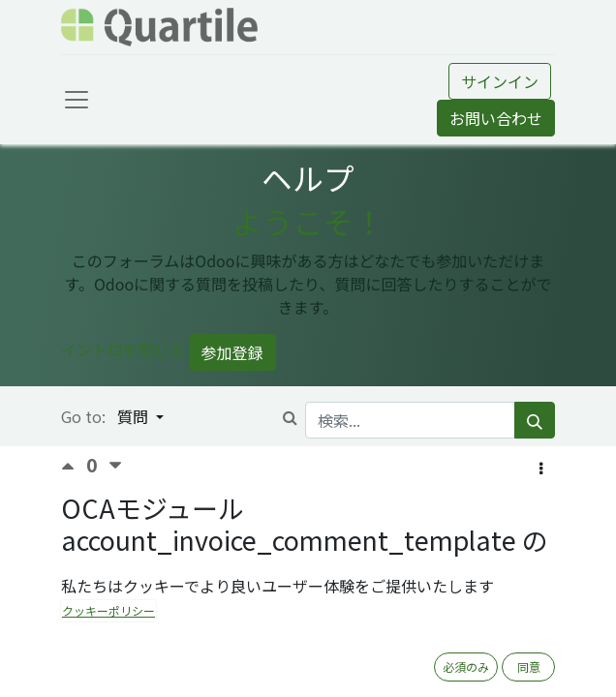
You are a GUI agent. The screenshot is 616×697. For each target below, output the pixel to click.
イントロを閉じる (123, 349)
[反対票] (115, 466)
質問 (135, 416)
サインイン (500, 81)
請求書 (319, 615)
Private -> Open (433, 615)
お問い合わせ (496, 118)
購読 (288, 663)
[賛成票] (74, 466)
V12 (361, 615)
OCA (508, 615)
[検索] (535, 420)
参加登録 (232, 352)
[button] (541, 468)
